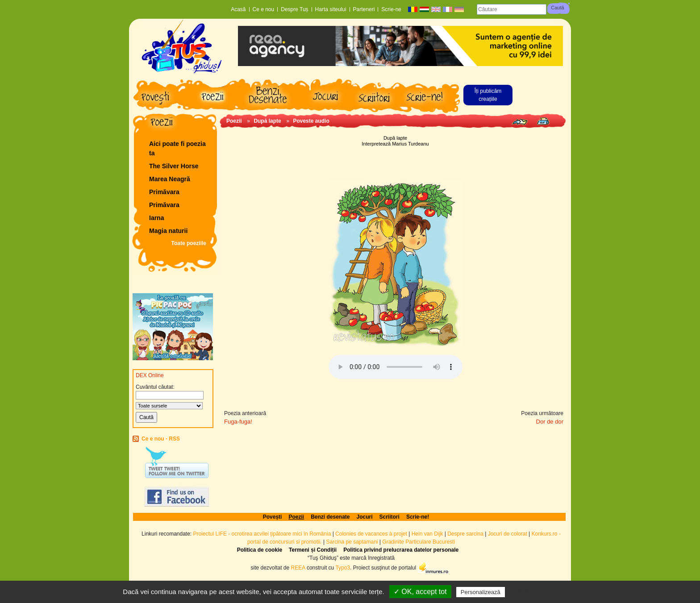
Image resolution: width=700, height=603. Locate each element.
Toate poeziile (189, 243)
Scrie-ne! (418, 517)
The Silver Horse (174, 166)
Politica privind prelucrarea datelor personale (401, 550)
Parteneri (364, 9)
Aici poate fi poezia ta (177, 148)
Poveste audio (311, 121)
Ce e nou (264, 9)
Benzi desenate (330, 517)
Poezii (234, 121)
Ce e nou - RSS (161, 439)
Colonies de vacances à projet (371, 534)
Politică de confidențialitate (546, 592)
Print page (543, 121)
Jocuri (365, 517)
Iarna (156, 218)
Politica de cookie (260, 550)
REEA (298, 567)
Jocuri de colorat (508, 534)
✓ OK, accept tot (420, 592)
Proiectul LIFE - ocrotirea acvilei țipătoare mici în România (262, 534)
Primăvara (164, 192)
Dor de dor (550, 422)
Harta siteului (331, 9)
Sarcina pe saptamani (352, 542)
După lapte (267, 121)
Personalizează (481, 592)
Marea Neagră (170, 179)
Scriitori (390, 517)
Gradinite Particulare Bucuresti (419, 542)
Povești (273, 517)
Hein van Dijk (427, 534)
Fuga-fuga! (238, 422)
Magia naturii (168, 231)
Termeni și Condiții (313, 550)
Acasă (238, 9)
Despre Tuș (294, 9)
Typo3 (343, 567)
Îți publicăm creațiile (488, 95)
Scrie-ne (391, 9)
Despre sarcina (465, 534)
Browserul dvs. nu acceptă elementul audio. (396, 367)
